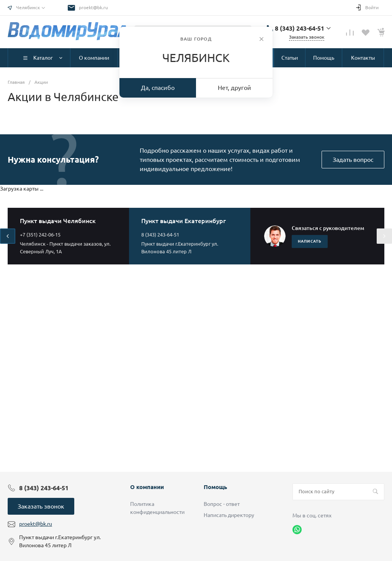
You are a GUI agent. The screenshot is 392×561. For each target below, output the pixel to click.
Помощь (215, 487)
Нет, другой (234, 88)
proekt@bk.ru (93, 7)
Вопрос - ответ (222, 504)
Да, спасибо (158, 88)
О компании (147, 487)
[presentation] (8, 236)
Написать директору (229, 515)
